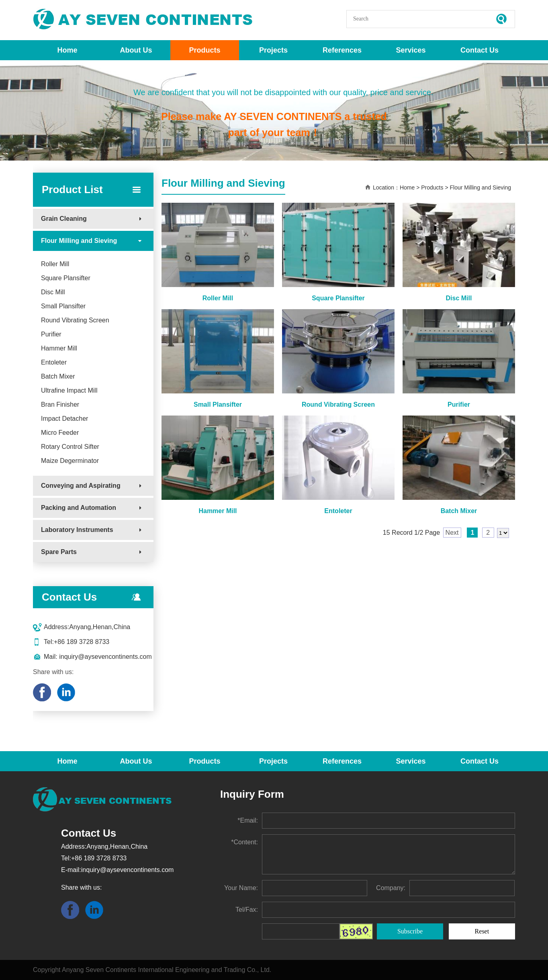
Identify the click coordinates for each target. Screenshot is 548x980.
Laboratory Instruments (77, 530)
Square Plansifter (66, 278)
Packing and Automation (79, 508)
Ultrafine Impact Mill (69, 390)
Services (411, 50)
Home (67, 50)
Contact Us (479, 50)
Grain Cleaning (64, 219)
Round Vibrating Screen (75, 320)
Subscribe (410, 931)
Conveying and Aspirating (81, 486)
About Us (136, 50)
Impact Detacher (64, 419)
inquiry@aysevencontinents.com (105, 657)
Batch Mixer (58, 376)
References (342, 50)
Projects (273, 50)
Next (452, 533)
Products (204, 50)
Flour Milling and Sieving (79, 241)
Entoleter (54, 362)
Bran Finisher (60, 404)
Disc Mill (53, 292)
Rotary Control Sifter (70, 447)
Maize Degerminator (70, 461)
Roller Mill (55, 264)
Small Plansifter (63, 306)
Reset (482, 931)
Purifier (51, 334)
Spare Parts (59, 552)
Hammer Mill (59, 348)
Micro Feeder (60, 433)
